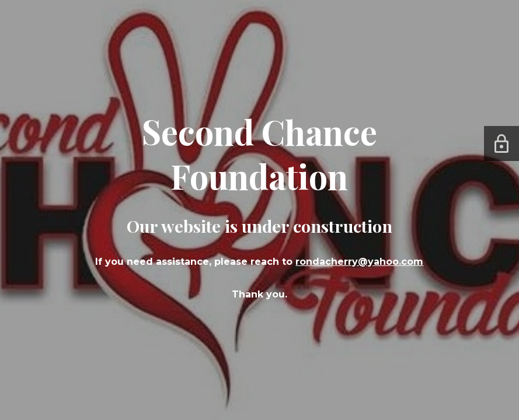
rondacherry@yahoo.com (359, 262)
